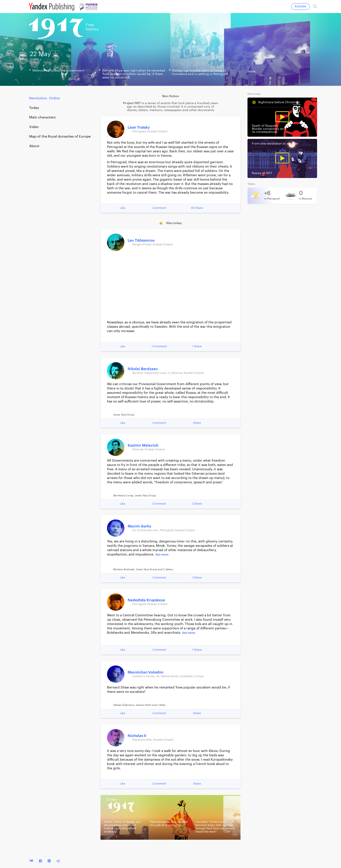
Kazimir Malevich (143, 445)
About (34, 146)
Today (34, 108)
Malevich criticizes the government (58, 71)
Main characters (42, 117)
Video (34, 127)
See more (162, 555)
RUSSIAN (300, 7)
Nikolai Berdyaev (143, 369)
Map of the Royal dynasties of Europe (60, 136)
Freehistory (92, 27)
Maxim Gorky (139, 526)
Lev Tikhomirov (141, 240)
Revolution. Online (44, 98)
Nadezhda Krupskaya (146, 600)
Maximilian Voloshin (145, 672)
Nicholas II (137, 736)
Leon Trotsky (139, 127)
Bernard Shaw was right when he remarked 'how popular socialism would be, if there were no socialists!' (134, 74)
